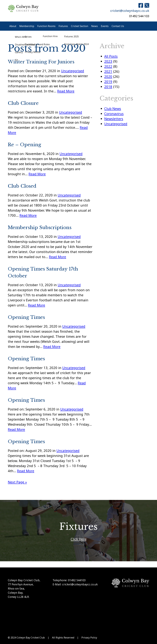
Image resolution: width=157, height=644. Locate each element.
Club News (113, 108)
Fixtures (63, 26)
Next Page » (17, 482)
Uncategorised (73, 71)
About (13, 26)
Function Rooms (46, 26)
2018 (108, 87)
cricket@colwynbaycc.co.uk (130, 11)
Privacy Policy (89, 638)
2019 (108, 81)
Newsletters (114, 119)
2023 (108, 61)
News (95, 26)
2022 (108, 66)
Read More (66, 91)
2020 (108, 76)
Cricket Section (80, 26)
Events (105, 26)
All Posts (111, 56)
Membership (27, 26)
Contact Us (118, 26)
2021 (108, 71)
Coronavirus (114, 114)
